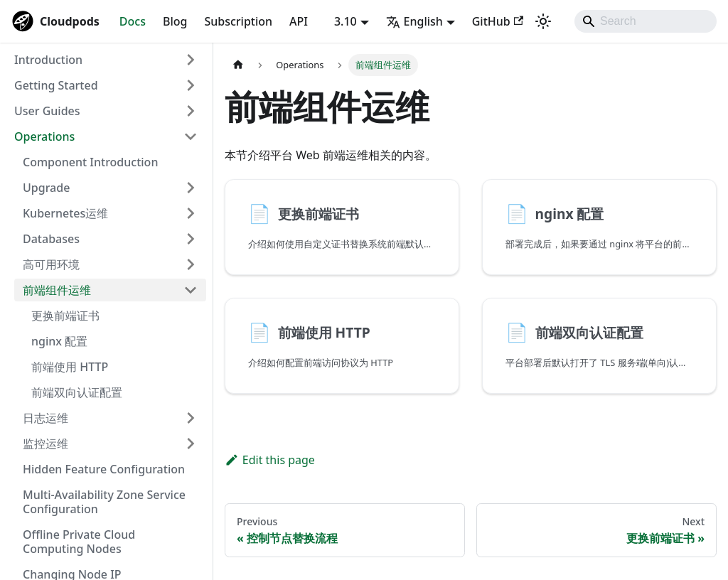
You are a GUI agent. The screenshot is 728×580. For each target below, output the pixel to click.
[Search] (646, 21)
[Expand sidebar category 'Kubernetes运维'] (191, 213)
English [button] (414, 21)
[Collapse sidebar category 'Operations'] (191, 136)
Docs (133, 21)
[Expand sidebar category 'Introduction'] (191, 60)
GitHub (498, 21)
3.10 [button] (346, 21)
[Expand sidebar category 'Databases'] (191, 239)
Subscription (238, 21)
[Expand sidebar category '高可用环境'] (191, 264)
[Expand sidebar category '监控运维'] (191, 444)
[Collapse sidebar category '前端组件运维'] (191, 290)
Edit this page (270, 460)
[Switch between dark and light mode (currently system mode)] (543, 21)
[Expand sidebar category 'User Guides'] (191, 111)
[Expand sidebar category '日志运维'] (191, 418)
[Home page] (238, 65)
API (299, 21)
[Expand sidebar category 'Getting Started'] (191, 85)
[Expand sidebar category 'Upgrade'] (191, 188)
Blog (175, 21)
